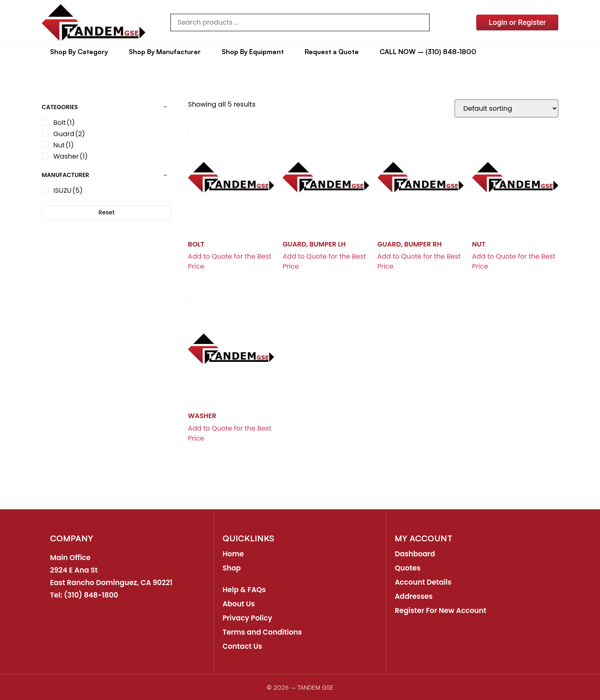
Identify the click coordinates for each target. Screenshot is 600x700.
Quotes (407, 568)
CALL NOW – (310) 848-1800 (428, 52)
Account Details (423, 582)
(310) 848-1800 (91, 595)
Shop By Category (79, 52)
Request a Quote (332, 52)
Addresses (414, 596)
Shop (232, 568)
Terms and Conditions (262, 632)
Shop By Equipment (253, 52)
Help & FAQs (244, 590)
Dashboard (415, 554)
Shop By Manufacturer (165, 52)
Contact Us (242, 646)
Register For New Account (440, 610)
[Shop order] (506, 108)
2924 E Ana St (74, 570)
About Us (239, 604)
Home (233, 554)
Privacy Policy (247, 618)
